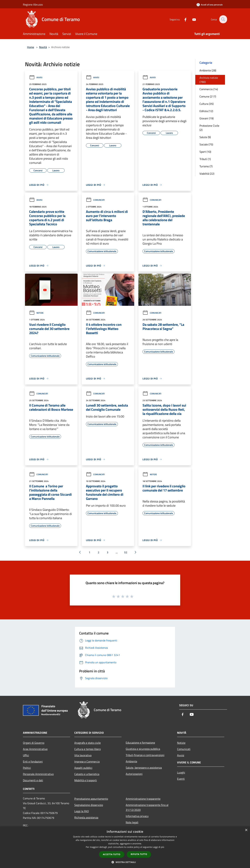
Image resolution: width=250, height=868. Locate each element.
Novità (43, 47)
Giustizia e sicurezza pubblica (143, 749)
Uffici (26, 755)
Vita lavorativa (83, 755)
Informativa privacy (137, 816)
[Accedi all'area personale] (210, 5)
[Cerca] (223, 19)
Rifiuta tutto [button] (139, 854)
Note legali (132, 822)
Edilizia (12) (206, 111)
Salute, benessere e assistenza (144, 768)
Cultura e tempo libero (87, 749)
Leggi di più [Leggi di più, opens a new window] (158, 847)
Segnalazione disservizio (89, 805)
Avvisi (36, 77)
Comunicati (95, 200)
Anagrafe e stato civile (87, 743)
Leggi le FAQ (82, 811)
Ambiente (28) (208, 70)
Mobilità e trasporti (86, 780)
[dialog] (125, 847)
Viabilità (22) (207, 174)
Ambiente (131, 761)
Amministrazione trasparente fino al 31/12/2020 (147, 807)
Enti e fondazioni (33, 761)
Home (31, 47)
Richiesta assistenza (86, 817)
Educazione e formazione (140, 743)
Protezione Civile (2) (209, 128)
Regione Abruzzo (33, 5)
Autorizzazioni (134, 774)
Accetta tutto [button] (112, 854)
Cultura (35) (207, 104)
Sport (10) (205, 152)
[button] (125, 862)
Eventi (181, 779)
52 (126, 552)
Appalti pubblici (83, 768)
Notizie (36, 313)
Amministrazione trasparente (143, 799)
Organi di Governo (34, 743)
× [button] (246, 830)
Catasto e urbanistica (87, 774)
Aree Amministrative (35, 749)
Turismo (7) (206, 166)
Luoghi (181, 772)
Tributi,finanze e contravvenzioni (145, 755)
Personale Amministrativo (38, 774)
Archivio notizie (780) (209, 80)
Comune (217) (208, 96)
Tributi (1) (205, 159)
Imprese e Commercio (87, 761)
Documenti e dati (33, 780)
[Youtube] (192, 19)
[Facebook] (183, 19)
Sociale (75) (206, 144)
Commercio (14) (209, 89)
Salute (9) (205, 137)
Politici (27, 768)
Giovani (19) (207, 118)
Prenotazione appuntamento (91, 799)
